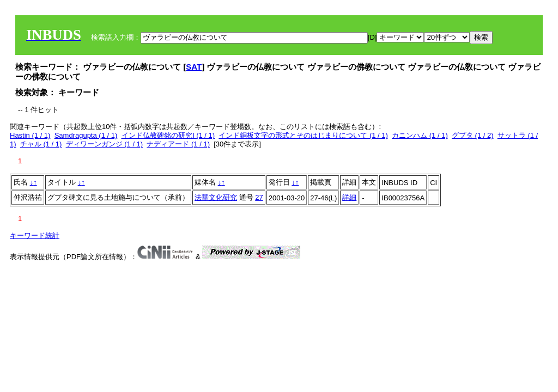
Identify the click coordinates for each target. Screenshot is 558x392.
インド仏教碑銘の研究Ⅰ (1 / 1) (168, 135)
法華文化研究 (216, 197)
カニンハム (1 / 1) (420, 135)
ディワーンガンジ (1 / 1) (105, 144)
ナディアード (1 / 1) (178, 144)
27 (259, 197)
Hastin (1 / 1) (30, 135)
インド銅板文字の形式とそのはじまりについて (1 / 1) (303, 135)
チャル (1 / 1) (41, 144)
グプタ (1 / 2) (473, 135)
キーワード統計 (35, 235)
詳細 (349, 197)
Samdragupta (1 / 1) (86, 135)
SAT (194, 67)
